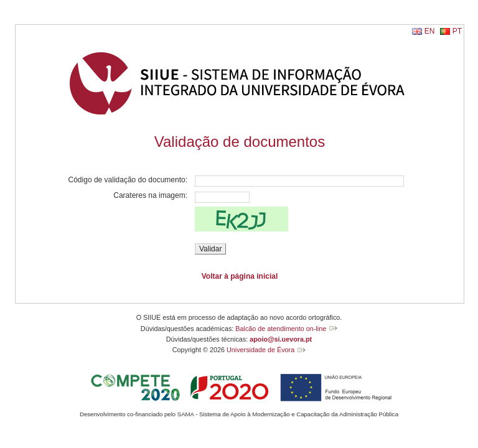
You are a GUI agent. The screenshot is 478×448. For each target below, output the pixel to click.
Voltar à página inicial (240, 276)
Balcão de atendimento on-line (281, 329)
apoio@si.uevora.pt (281, 339)
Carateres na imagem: (150, 195)
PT (457, 31)
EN (430, 31)
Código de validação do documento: (128, 180)
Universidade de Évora (260, 350)
